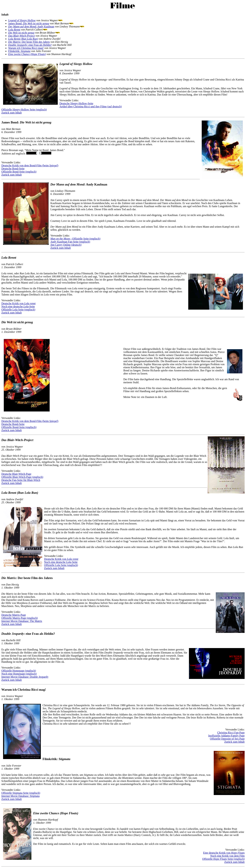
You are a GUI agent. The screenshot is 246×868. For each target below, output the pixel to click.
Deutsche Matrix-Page (14, 615)
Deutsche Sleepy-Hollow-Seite (76, 103)
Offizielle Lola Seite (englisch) (18, 310)
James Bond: (29, 23)
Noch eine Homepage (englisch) (19, 674)
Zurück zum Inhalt (12, 113)
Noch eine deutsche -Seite (18, 306)
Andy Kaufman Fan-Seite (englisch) (70, 242)
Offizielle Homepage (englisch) (19, 671)
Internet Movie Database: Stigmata (20, 796)
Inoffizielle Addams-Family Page (226, 736)
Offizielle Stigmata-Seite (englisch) (21, 793)
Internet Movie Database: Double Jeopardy (25, 677)
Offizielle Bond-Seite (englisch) (19, 172)
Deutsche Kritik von (18, 303)
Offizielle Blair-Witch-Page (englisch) (22, 477)
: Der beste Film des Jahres (29, 42)
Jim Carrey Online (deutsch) (66, 245)
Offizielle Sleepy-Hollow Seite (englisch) (24, 110)
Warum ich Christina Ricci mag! (26, 48)
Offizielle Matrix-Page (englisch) (20, 618)
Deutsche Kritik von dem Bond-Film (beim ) (30, 165)
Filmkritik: (19, 51)
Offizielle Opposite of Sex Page (227, 739)
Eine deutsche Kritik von (224, 853)
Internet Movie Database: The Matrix (22, 621)
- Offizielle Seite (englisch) (75, 239)
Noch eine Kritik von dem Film (227, 856)
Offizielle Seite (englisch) (223, 859)
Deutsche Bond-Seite (13, 169)
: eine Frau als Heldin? (30, 45)
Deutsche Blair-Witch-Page (16, 474)
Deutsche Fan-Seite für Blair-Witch (21, 480)
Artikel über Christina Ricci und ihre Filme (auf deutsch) (91, 106)
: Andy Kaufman (31, 27)
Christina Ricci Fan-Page (231, 733)
